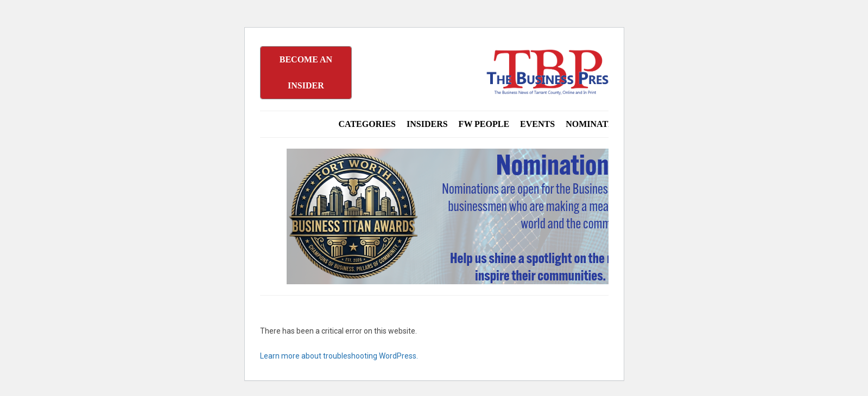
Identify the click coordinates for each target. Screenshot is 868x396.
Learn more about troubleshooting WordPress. (339, 356)
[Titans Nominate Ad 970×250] (550, 216)
